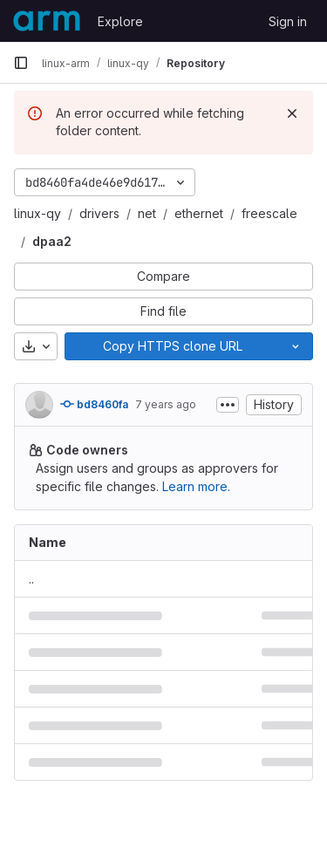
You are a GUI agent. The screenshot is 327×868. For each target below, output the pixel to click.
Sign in (288, 21)
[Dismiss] (292, 113)
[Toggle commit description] (228, 405)
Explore (120, 21)
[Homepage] (47, 21)
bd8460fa (94, 404)
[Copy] (172, 346)
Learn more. (196, 486)
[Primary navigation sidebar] (21, 63)
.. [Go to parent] (31, 579)
